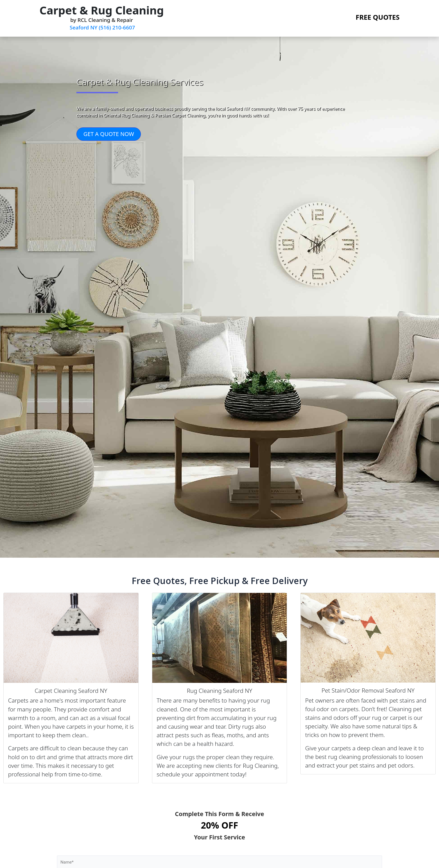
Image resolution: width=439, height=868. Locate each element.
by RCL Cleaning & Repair (102, 17)
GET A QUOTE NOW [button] (109, 134)
